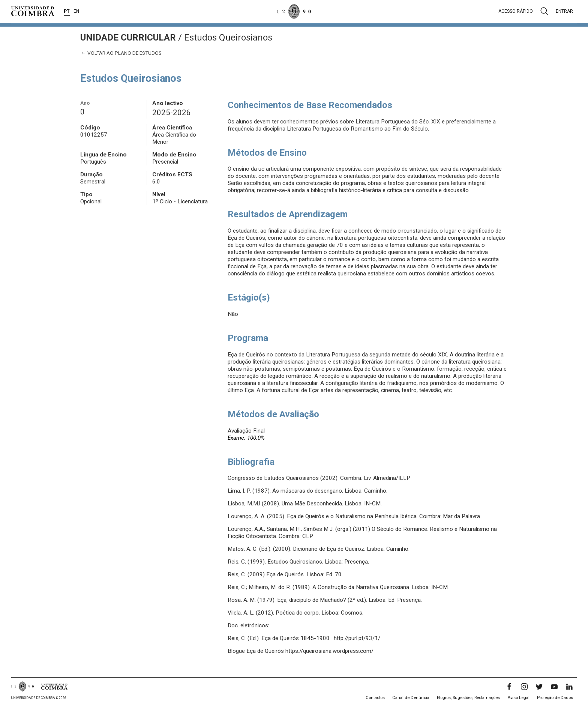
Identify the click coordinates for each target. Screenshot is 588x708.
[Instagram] (524, 687)
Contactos (375, 698)
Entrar (564, 11)
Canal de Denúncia (411, 698)
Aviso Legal (518, 698)
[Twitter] (539, 687)
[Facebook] (509, 687)
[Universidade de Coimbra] (33, 11)
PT (67, 11)
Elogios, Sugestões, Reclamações (468, 698)
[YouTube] (554, 687)
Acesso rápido (516, 11)
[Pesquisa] (544, 11)
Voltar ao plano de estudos (121, 53)
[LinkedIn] (569, 687)
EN (76, 11)
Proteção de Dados (555, 698)
